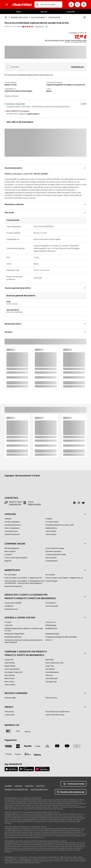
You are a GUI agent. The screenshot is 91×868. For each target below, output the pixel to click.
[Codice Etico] (9, 625)
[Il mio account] (71, 4)
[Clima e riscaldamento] (12, 528)
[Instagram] (80, 503)
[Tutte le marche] (51, 534)
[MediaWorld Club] (51, 628)
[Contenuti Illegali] (51, 581)
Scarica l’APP (71, 11)
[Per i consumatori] (11, 575)
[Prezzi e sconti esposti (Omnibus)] (16, 558)
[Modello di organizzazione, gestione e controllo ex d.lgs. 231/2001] (25, 630)
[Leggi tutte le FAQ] (15, 504)
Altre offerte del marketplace (19, 122)
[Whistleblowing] (51, 625)
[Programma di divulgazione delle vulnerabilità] (61, 637)
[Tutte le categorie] (7, 4)
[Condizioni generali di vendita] (56, 555)
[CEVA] (18, 731)
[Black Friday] (50, 660)
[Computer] (49, 519)
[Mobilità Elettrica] (51, 528)
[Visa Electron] (47, 746)
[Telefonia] (8, 519)
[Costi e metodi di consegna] (55, 548)
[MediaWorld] (22, 5)
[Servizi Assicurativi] (52, 606)
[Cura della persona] (11, 531)
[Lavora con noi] (50, 622)
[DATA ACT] (49, 640)
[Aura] (77, 746)
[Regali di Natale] (10, 666)
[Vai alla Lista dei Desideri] (78, 4)
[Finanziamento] (51, 603)
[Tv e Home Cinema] (52, 522)
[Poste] (28, 732)
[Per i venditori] (50, 575)
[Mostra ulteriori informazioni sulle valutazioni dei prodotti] (47, 27)
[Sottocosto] (49, 675)
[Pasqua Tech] (9, 660)
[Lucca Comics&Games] (12, 669)
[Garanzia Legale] (10, 698)
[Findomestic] (8, 754)
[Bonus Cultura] (9, 682)
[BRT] (8, 731)
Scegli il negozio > (33, 114)
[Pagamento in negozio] (28, 754)
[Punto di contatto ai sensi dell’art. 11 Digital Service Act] (23, 578)
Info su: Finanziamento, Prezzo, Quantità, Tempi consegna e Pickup (66, 40)
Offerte (19, 11)
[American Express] (18, 746)
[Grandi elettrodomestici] (13, 525)
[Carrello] (84, 4)
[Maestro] (67, 746)
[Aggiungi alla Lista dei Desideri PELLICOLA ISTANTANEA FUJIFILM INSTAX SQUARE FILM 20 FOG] (85, 18)
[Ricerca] (37, 4)
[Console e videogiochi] (12, 522)
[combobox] (50, 4)
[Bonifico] (18, 754)
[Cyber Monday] (10, 663)
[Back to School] (10, 678)
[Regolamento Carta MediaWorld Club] (16, 789)
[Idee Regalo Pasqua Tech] (13, 672)
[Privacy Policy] (9, 712)
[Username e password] (53, 551)
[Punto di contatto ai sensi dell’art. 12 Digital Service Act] (64, 578)
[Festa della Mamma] (52, 672)
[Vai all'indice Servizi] (11, 609)
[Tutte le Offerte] (51, 531)
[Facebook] (75, 503)
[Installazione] (9, 606)
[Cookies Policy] (9, 715)
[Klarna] (38, 755)
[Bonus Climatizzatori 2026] (55, 663)
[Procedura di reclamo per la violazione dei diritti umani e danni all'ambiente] (25, 641)
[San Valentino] (50, 669)
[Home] (6, 17)
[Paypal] (28, 746)
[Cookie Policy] (29, 786)
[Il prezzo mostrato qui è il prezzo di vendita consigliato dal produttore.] (86, 33)
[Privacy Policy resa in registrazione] (57, 712)
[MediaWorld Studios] (52, 634)
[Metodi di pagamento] (12, 548)
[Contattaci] (8, 555)
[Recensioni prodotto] (28, 27)
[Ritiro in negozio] (10, 551)
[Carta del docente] (52, 678)
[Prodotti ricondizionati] (12, 534)
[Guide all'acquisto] (52, 561)
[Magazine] (8, 561)
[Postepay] (38, 746)
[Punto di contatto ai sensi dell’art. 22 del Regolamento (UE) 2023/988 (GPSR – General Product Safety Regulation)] (25, 582)
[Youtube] (84, 503)
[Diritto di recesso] (51, 698)
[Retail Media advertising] (13, 637)
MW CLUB (44, 11)
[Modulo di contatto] (34, 504)
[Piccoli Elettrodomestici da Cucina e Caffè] (60, 525)
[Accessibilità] (8, 786)
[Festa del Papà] (10, 675)
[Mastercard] (57, 746)
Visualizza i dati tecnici (11, 96)
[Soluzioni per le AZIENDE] (13, 603)
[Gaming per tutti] (51, 682)
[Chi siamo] (8, 622)
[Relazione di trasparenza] (13, 586)
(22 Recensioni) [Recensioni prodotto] (40, 26)
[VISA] (8, 746)
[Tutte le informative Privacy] (55, 715)
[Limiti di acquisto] (51, 558)
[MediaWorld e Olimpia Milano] (14, 634)
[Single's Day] (50, 666)
